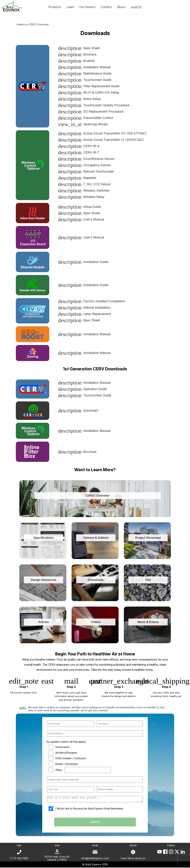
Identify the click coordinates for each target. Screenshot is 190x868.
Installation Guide (83, 262)
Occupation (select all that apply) (66, 742)
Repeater (77, 178)
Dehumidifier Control (86, 118)
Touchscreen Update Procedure (94, 105)
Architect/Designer (66, 753)
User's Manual (81, 219)
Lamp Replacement (84, 314)
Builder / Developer (67, 764)
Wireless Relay (81, 197)
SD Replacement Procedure (91, 111)
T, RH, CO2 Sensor (84, 184)
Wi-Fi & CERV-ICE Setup (89, 92)
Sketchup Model (83, 124)
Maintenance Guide (85, 73)
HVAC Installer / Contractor (71, 758)
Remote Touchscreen (86, 171)
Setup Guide (80, 207)
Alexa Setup (79, 99)
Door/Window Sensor (86, 159)
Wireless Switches (84, 190)
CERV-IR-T (79, 152)
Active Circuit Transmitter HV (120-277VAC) (102, 133)
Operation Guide (82, 389)
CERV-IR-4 (79, 146)
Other (59, 770)
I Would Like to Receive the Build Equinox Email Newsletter (89, 810)
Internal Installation (84, 308)
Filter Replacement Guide (89, 86)
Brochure (77, 54)
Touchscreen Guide (85, 80)
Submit (95, 823)
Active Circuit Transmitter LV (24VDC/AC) (101, 140)
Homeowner (63, 747)
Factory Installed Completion (91, 301)
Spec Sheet (79, 48)
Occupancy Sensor (84, 165)
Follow (171, 846)
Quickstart (78, 410)
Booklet (76, 61)
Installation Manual (84, 67)
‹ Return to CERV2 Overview (32, 24)
